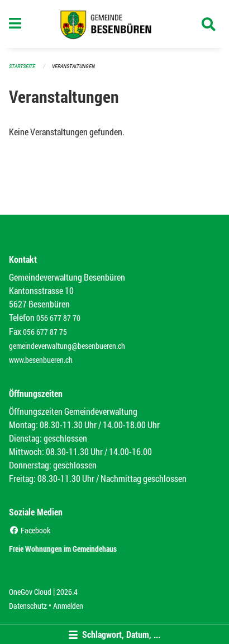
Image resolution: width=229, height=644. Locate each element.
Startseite (22, 66)
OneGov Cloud (30, 592)
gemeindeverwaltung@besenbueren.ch (67, 346)
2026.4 (67, 592)
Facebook (30, 530)
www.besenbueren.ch (41, 360)
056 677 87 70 (58, 318)
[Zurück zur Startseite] (115, 24)
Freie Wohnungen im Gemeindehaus (63, 549)
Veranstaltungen (73, 66)
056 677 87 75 (45, 332)
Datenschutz (28, 606)
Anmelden (68, 606)
